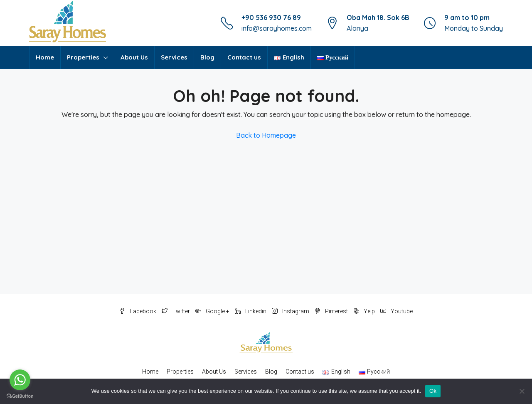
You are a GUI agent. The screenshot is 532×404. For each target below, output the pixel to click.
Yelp (365, 311)
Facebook (138, 311)
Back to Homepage (266, 135)
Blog (207, 57)
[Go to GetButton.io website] (20, 396)
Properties (83, 57)
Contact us (244, 57)
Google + (213, 311)
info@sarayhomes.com (277, 28)
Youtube (397, 311)
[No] (522, 391)
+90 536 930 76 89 (271, 17)
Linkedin (251, 311)
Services (174, 57)
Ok (433, 391)
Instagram (291, 311)
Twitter (176, 311)
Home (45, 57)
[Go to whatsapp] (20, 380)
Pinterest (332, 311)
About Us (134, 57)
